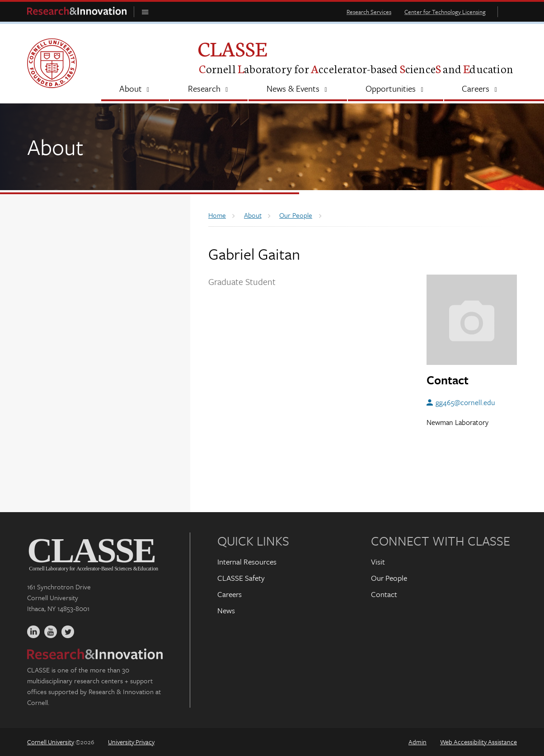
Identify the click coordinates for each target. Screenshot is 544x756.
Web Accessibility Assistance (478, 742)
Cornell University (51, 742)
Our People (389, 578)
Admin (417, 742)
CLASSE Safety (241, 578)
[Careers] (481, 89)
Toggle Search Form (510, 12)
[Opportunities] (396, 89)
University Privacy (131, 742)
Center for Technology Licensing (445, 12)
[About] (135, 89)
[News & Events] (298, 89)
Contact (384, 594)
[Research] (209, 89)
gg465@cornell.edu (465, 402)
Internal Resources (247, 562)
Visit (378, 562)
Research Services (369, 12)
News (226, 610)
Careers (230, 594)
